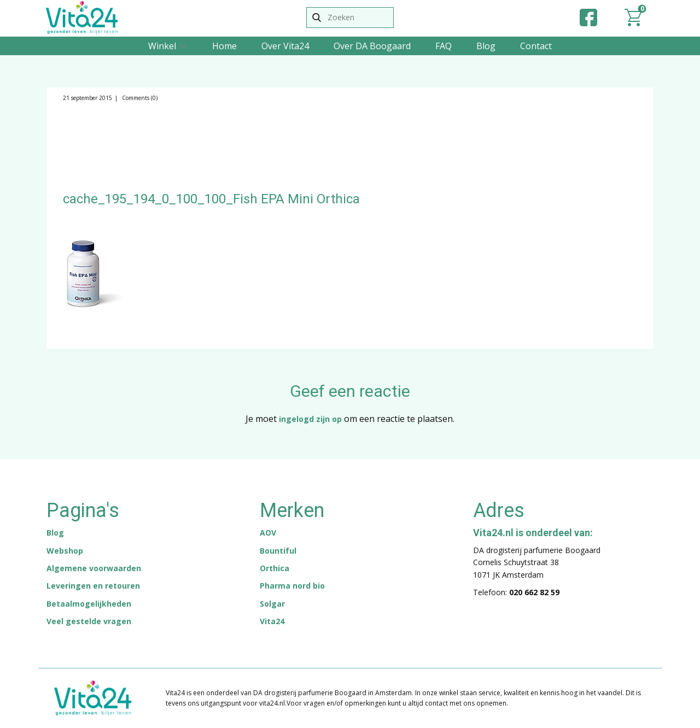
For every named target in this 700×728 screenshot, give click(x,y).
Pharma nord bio (292, 586)
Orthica (275, 568)
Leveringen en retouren (93, 586)
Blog (486, 46)
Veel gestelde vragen (89, 621)
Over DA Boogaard (372, 46)
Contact (536, 46)
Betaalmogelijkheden (89, 604)
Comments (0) (139, 98)
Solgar (272, 604)
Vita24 (272, 621)
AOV (268, 533)
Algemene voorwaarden (94, 568)
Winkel (162, 46)
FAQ (444, 46)
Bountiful (278, 551)
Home (224, 46)
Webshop (65, 551)
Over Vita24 (285, 46)
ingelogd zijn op (310, 419)
